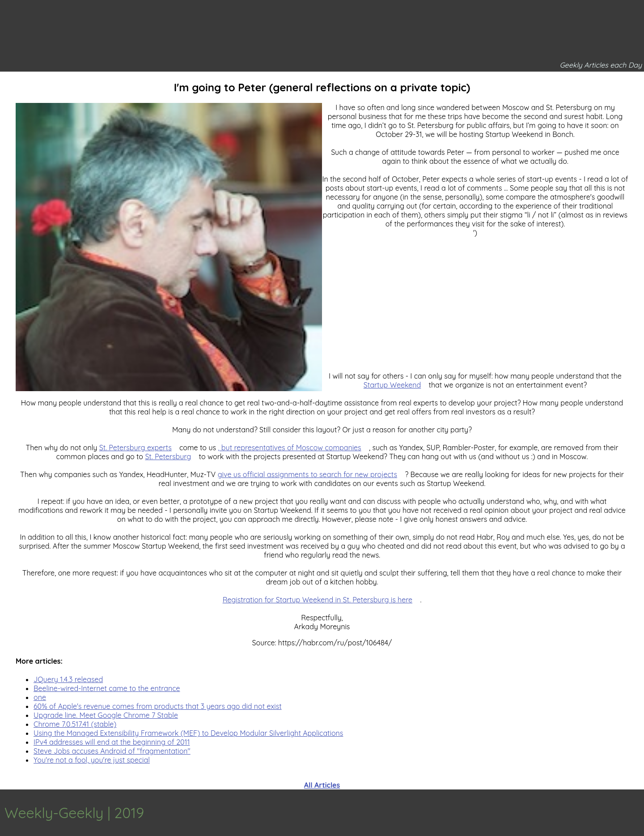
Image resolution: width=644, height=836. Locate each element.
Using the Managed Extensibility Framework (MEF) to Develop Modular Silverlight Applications (188, 733)
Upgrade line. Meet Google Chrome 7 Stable (106, 715)
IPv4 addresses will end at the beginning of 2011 (112, 742)
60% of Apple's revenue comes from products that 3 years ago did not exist (158, 706)
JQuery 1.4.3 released (68, 679)
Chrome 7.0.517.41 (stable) (75, 724)
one (40, 697)
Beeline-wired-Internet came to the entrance (107, 688)
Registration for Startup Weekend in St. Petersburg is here (318, 600)
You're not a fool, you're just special (92, 760)
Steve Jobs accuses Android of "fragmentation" (112, 751)
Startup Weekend (392, 385)
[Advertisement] (322, 454)
